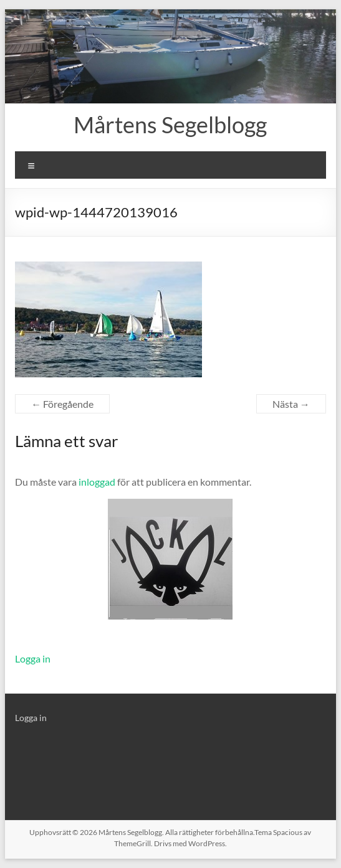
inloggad (97, 482)
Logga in (33, 658)
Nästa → (291, 404)
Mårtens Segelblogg (170, 125)
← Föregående (62, 404)
